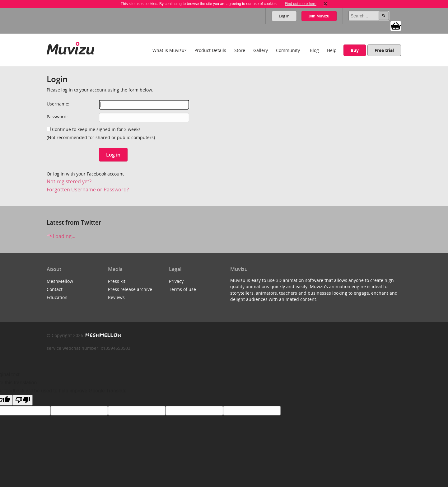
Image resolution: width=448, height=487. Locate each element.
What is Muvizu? (169, 50)
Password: (57, 117)
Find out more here (300, 4)
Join (319, 16)
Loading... (61, 236)
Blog (314, 50)
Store (240, 50)
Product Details (210, 50)
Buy (355, 50)
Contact (55, 289)
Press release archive (130, 289)
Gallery (261, 50)
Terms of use (182, 289)
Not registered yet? (69, 181)
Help (332, 50)
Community (288, 50)
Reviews (116, 297)
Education (57, 297)
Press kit (117, 281)
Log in (284, 16)
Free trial (384, 50)
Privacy (176, 281)
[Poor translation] (23, 400)
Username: (58, 104)
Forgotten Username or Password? (88, 190)
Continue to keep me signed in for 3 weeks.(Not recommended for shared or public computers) (101, 133)
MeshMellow (60, 281)
